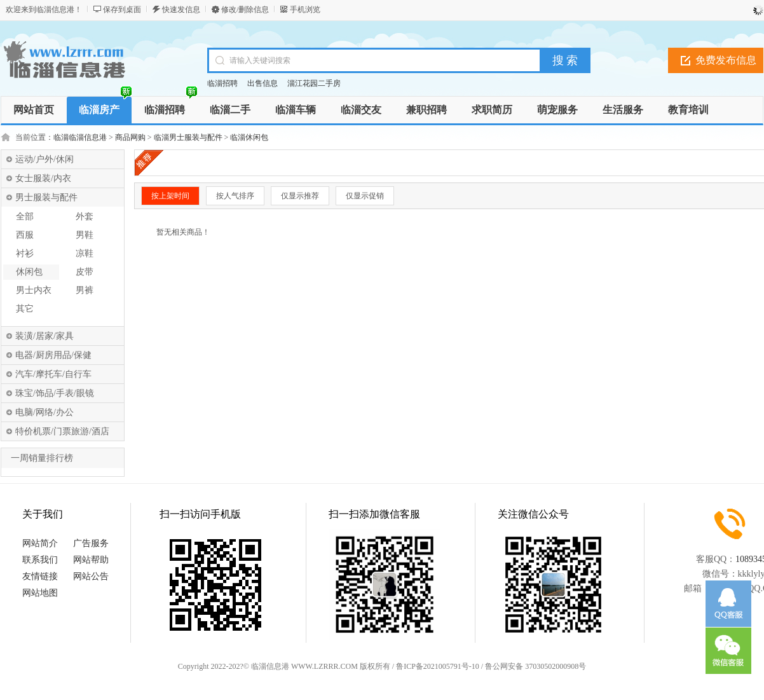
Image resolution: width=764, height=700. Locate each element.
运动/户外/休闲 (44, 159)
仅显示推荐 (300, 196)
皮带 (85, 272)
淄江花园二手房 (314, 83)
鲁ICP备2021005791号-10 (438, 666)
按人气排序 (235, 196)
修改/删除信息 (245, 10)
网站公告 (91, 576)
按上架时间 (170, 196)
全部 (25, 216)
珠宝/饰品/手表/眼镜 (55, 393)
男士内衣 (34, 290)
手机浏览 (305, 10)
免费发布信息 (726, 60)
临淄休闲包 (249, 137)
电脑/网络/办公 (44, 412)
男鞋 (85, 235)
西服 (25, 235)
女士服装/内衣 (43, 178)
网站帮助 (91, 560)
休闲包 (29, 272)
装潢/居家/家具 (44, 336)
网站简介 (40, 543)
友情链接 (40, 576)
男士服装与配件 (46, 197)
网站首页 (34, 110)
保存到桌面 (122, 10)
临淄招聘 (222, 83)
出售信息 (263, 83)
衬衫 (25, 253)
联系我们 (40, 560)
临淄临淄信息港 (80, 137)
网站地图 (40, 593)
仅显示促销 (365, 196)
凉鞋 (85, 253)
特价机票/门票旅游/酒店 (62, 431)
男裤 (85, 290)
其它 (25, 309)
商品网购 (130, 137)
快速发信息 (181, 10)
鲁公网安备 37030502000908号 (535, 666)
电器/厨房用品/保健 (53, 355)
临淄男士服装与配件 (188, 137)
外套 (85, 216)
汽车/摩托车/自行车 (53, 374)
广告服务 (91, 543)
